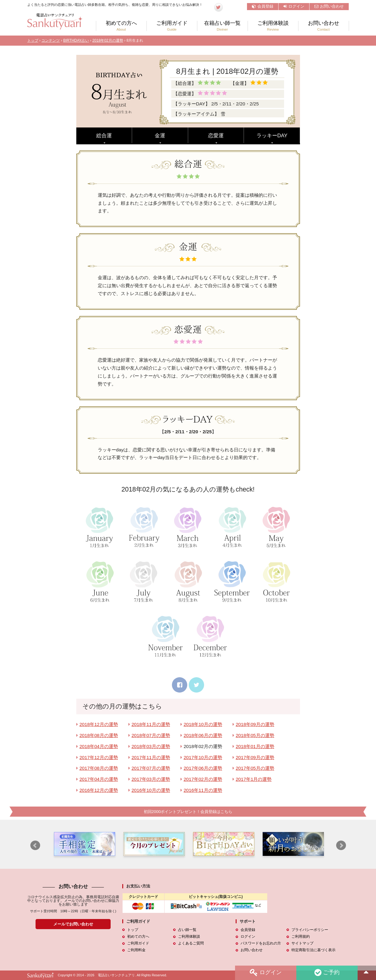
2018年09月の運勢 (255, 724)
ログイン (294, 6)
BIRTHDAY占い (76, 40)
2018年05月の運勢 (255, 735)
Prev (35, 846)
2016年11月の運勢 (203, 790)
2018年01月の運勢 (255, 746)
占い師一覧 (187, 930)
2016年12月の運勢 (99, 790)
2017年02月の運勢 (203, 779)
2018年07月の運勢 (151, 735)
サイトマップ (302, 944)
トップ (33, 40)
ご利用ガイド (172, 26)
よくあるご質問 (191, 944)
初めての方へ (121, 26)
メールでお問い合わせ (73, 924)
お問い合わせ (329, 6)
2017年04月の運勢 (99, 779)
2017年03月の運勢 (151, 779)
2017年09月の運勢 (255, 757)
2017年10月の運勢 (203, 757)
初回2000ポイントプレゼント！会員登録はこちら (188, 812)
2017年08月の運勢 (99, 768)
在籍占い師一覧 (222, 26)
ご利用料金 (136, 950)
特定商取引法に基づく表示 (313, 950)
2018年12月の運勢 (99, 724)
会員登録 (263, 6)
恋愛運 (216, 136)
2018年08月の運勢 (99, 735)
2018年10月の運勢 (203, 724)
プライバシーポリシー (310, 930)
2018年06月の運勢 (203, 735)
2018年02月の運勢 (108, 40)
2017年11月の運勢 (151, 757)
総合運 (104, 136)
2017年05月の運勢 (255, 768)
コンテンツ (51, 40)
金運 (160, 136)
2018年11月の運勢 (151, 724)
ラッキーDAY (272, 136)
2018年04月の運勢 (99, 746)
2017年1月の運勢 (254, 779)
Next (341, 846)
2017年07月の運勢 (151, 768)
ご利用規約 (300, 937)
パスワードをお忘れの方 (260, 944)
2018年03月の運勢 (151, 746)
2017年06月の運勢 (203, 768)
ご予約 (327, 973)
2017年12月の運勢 (99, 757)
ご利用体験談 (273, 26)
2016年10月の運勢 (151, 790)
